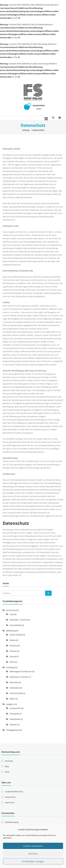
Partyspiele (14, 714)
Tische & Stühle (16, 693)
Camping (10, 667)
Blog (7, 766)
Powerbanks (15, 719)
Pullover (13, 651)
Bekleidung (11, 631)
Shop (7, 772)
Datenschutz (10, 797)
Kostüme (13, 646)
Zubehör (13, 725)
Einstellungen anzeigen (33, 861)
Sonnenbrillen (16, 625)
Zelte (12, 699)
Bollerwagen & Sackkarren (21, 671)
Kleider (13, 640)
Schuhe (13, 656)
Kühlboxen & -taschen (19, 677)
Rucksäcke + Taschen (19, 620)
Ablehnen (33, 854)
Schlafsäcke (15, 688)
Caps (12, 614)
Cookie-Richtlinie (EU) (14, 792)
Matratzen (14, 682)
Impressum (10, 802)
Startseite (9, 761)
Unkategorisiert (13, 730)
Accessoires (11, 610)
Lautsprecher (15, 708)
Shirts (12, 662)
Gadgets (10, 704)
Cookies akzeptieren (33, 846)
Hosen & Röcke (16, 635)
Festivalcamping (12, 822)
